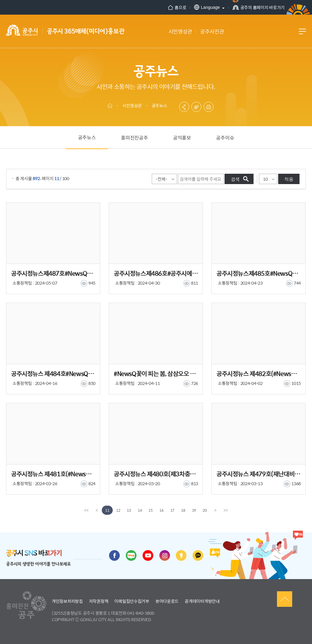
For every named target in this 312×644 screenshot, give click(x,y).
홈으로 (177, 7)
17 (172, 510)
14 (140, 510)
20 (205, 510)
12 (118, 510)
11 (107, 510)
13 (129, 510)
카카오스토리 (181, 555)
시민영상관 (132, 105)
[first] (86, 510)
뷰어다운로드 (167, 601)
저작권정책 (99, 601)
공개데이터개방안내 (202, 601)
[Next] (215, 510)
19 (194, 510)
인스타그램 (165, 555)
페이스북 (114, 555)
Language (207, 7)
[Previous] (97, 510)
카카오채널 (198, 555)
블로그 (131, 555)
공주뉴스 (160, 105)
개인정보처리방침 (67, 601)
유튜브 (148, 555)
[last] (226, 510)
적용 (289, 179)
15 (151, 510)
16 (161, 510)
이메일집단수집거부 (132, 601)
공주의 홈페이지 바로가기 (259, 8)
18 (183, 510)
